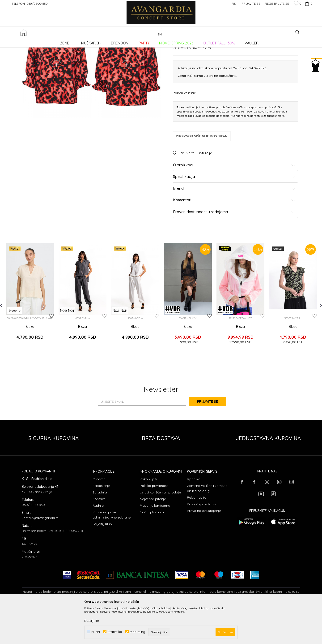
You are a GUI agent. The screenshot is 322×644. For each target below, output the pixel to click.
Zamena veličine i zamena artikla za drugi (207, 526)
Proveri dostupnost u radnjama (234, 254)
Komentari (234, 242)
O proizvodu (234, 207)
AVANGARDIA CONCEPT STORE (42, 41)
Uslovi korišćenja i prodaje (160, 530)
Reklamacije (197, 535)
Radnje (98, 543)
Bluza (30, 368)
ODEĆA (86, 41)
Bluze (97, 41)
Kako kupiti (148, 517)
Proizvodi (71, 41)
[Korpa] (308, 4)
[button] (298, 32)
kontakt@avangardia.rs (40, 555)
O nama (99, 517)
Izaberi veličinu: (184, 134)
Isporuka (194, 517)
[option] (30, 337)
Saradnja (100, 530)
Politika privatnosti (154, 523)
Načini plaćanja (152, 550)
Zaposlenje (101, 523)
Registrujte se (277, 4)
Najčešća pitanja (153, 536)
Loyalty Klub (102, 562)
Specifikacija (234, 219)
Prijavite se (213, 439)
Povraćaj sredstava (202, 542)
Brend (234, 230)
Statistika (115, 632)
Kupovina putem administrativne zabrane (112, 552)
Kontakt (99, 536)
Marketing (138, 632)
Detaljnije (92, 621)
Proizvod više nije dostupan (202, 178)
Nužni (96, 632)
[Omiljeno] (297, 4)
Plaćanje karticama (155, 543)
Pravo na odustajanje (204, 548)
